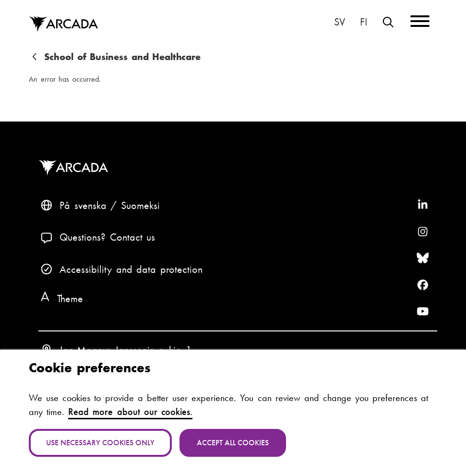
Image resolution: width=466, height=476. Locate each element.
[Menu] (420, 23)
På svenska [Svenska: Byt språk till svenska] (340, 22)
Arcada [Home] (63, 24)
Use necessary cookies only (100, 443)
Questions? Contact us (107, 237)
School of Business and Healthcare (122, 57)
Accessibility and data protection (131, 269)
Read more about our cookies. (130, 412)
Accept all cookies (233, 443)
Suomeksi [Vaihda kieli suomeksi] (364, 22)
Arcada (76, 168)
